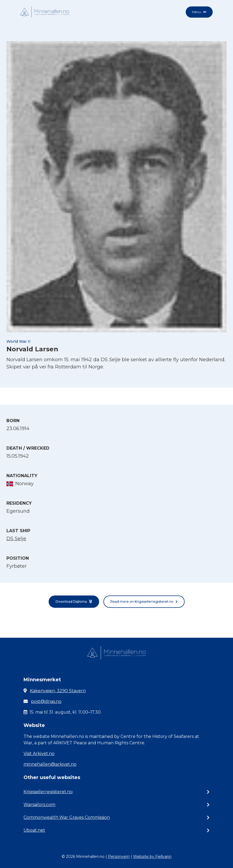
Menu (199, 12)
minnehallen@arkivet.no (50, 764)
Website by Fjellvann (152, 857)
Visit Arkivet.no (39, 754)
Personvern (119, 857)
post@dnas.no (46, 701)
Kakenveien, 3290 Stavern (58, 691)
